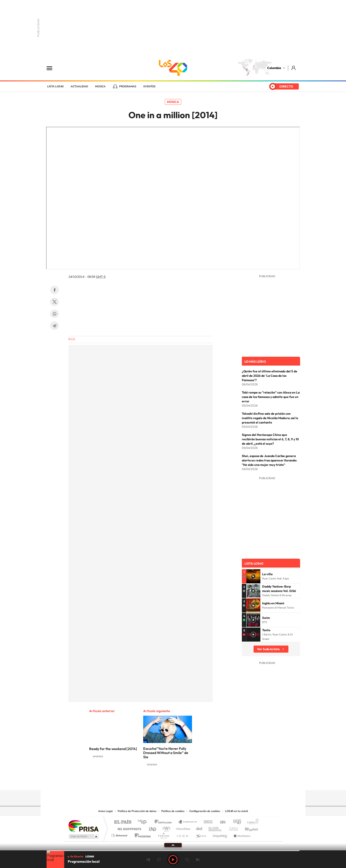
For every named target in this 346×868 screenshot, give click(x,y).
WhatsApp (55, 314)
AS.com (221, 822)
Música (100, 86)
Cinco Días (182, 828)
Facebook (55, 290)
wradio (166, 828)
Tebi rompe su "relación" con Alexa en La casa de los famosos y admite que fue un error (271, 397)
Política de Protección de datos (137, 811)
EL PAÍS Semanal (215, 828)
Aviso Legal (105, 811)
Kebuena (248, 828)
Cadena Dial (199, 828)
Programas (128, 86)
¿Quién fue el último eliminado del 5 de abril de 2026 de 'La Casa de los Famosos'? (270, 376)
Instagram (164, 782)
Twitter (55, 302)
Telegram (55, 326)
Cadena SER (207, 822)
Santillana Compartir (188, 822)
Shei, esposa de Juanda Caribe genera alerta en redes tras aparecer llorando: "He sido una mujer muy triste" (269, 460)
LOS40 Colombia (173, 68)
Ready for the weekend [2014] (113, 749)
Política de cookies (173, 811)
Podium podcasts (163, 834)
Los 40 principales (144, 822)
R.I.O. (72, 339)
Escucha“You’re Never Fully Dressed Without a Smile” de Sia (166, 753)
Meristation (241, 834)
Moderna (142, 834)
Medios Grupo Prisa (83, 836)
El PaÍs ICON (182, 834)
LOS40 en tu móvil (237, 811)
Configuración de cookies (205, 811)
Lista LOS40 (55, 86)
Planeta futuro (232, 828)
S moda (201, 834)
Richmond (120, 834)
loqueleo (220, 834)
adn (235, 822)
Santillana (164, 822)
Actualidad (79, 86)
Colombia (274, 68)
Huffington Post (128, 828)
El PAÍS (123, 822)
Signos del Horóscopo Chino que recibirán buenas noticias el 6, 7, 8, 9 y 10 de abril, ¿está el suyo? (270, 439)
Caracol (252, 822)
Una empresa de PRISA (83, 826)
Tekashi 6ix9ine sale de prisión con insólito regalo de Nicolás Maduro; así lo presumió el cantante (270, 418)
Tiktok (155, 782)
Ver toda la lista (268, 649)
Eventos (149, 86)
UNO (153, 828)
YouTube (173, 782)
